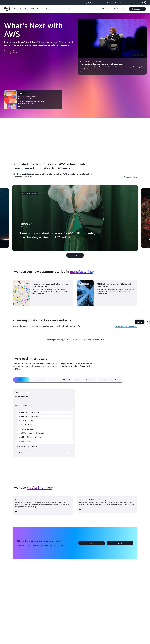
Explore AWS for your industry (126, 326)
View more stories (131, 177)
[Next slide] (81, 255)
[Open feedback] (148, 322)
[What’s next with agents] (33, 100)
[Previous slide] (69, 255)
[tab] (21, 380)
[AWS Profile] (144, 3)
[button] (29, 9)
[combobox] (82, 271)
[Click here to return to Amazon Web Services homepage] (7, 10)
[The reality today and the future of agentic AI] (112, 47)
